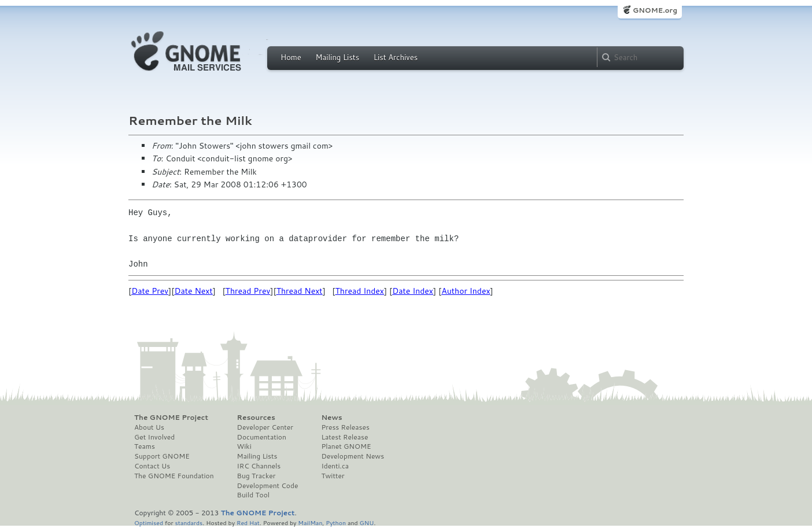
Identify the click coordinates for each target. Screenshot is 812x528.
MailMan (310, 523)
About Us (149, 427)
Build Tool (253, 495)
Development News (353, 456)
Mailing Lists (337, 57)
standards (189, 523)
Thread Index (360, 291)
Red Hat (248, 523)
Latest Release (344, 437)
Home (291, 57)
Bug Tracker (256, 476)
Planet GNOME (346, 446)
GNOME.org (655, 10)
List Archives (396, 57)
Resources (256, 418)
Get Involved (154, 437)
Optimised (149, 523)
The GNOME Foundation (174, 476)
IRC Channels (259, 466)
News (331, 418)
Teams (145, 446)
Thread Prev (248, 291)
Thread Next (300, 291)
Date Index (413, 291)
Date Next (193, 291)
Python (336, 523)
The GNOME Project (171, 418)
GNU (367, 523)
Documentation (262, 437)
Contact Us (152, 466)
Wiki (244, 446)
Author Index (466, 291)
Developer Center (265, 427)
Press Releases (345, 427)
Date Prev (150, 291)
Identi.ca (335, 466)
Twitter (333, 476)
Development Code (268, 486)
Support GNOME (162, 456)
